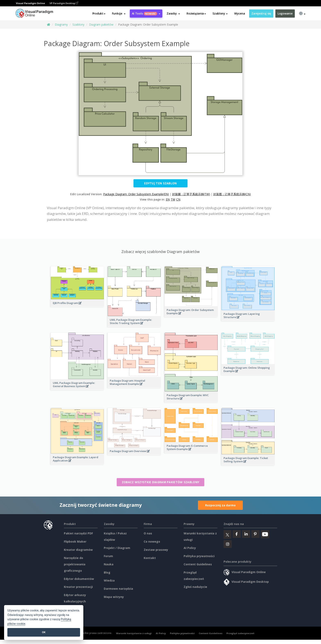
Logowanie (285, 14)
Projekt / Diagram (117, 548)
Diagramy (61, 24)
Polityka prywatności (199, 556)
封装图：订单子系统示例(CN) (232, 194)
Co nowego (152, 541)
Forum (108, 556)
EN (168, 199)
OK (44, 632)
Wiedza (109, 580)
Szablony (78, 24)
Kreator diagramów (78, 550)
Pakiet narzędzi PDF (78, 533)
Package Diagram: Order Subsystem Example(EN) (136, 194)
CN (178, 199)
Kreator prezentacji (78, 587)
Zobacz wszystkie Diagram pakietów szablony (161, 482)
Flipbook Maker (75, 541)
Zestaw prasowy (156, 550)
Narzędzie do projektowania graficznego (75, 564)
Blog (107, 572)
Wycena (240, 14)
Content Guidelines (198, 564)
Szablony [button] (220, 14)
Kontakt (150, 558)
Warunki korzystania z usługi (134, 633)
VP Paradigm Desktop (64, 3)
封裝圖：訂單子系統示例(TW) (191, 194)
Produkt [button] (99, 14)
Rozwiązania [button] (196, 14)
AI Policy (190, 548)
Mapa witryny (114, 597)
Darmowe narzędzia (118, 589)
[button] (119, 14)
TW (173, 199)
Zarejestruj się (261, 14)
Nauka (109, 564)
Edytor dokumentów (79, 579)
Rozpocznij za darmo (220, 505)
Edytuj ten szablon (160, 183)
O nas (148, 533)
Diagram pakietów (101, 24)
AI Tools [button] (146, 14)
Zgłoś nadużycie (195, 587)
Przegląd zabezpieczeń (240, 633)
